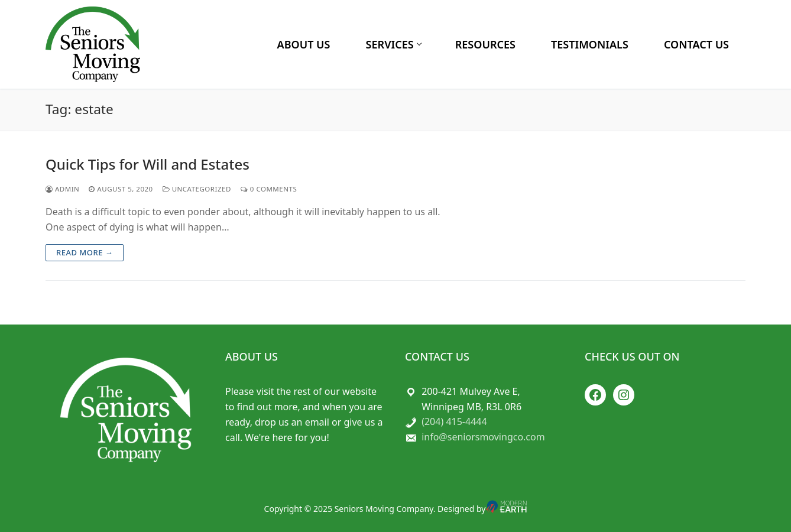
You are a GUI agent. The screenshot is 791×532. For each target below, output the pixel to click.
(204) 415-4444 (454, 421)
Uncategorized (197, 189)
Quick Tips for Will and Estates (147, 164)
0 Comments (269, 189)
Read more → (85, 252)
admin (62, 189)
